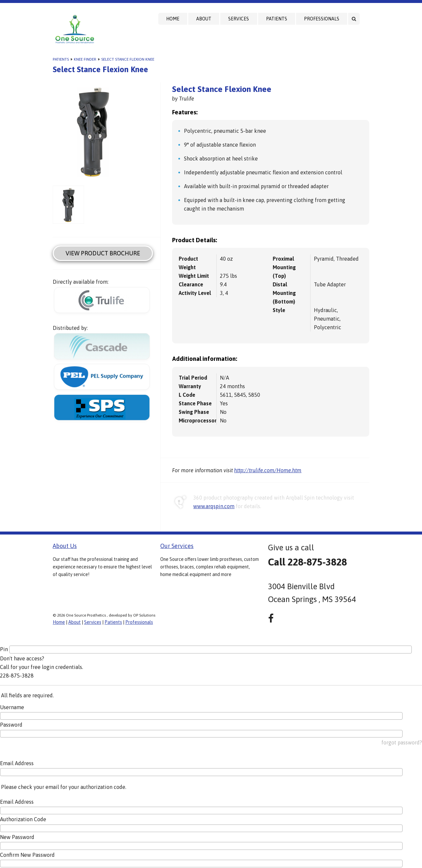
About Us (65, 546)
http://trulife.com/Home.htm (268, 470)
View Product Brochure (103, 253)
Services (239, 19)
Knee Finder (85, 59)
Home (173, 19)
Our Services (177, 546)
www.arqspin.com (214, 506)
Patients (277, 19)
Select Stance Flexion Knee (128, 59)
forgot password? (402, 742)
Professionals (322, 19)
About (204, 19)
